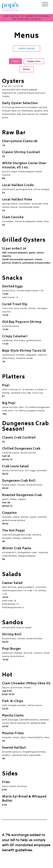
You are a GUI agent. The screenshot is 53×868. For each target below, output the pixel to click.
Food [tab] (15, 61)
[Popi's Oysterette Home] (10, 7)
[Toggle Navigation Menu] (45, 4)
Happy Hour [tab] (34, 61)
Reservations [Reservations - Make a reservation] (26, 864)
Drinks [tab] (27, 69)
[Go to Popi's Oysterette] (26, 18)
